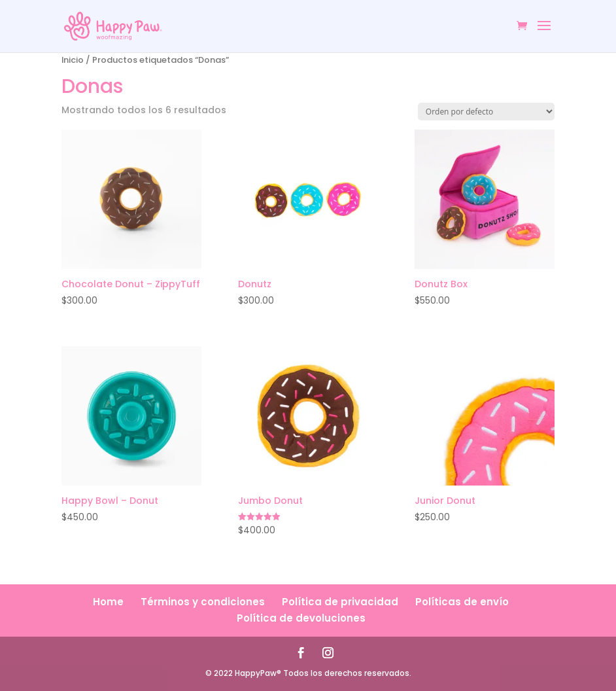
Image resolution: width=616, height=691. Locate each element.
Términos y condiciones (203, 602)
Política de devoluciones (301, 618)
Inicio (73, 60)
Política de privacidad (340, 602)
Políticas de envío (462, 602)
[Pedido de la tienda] (486, 112)
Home (108, 602)
